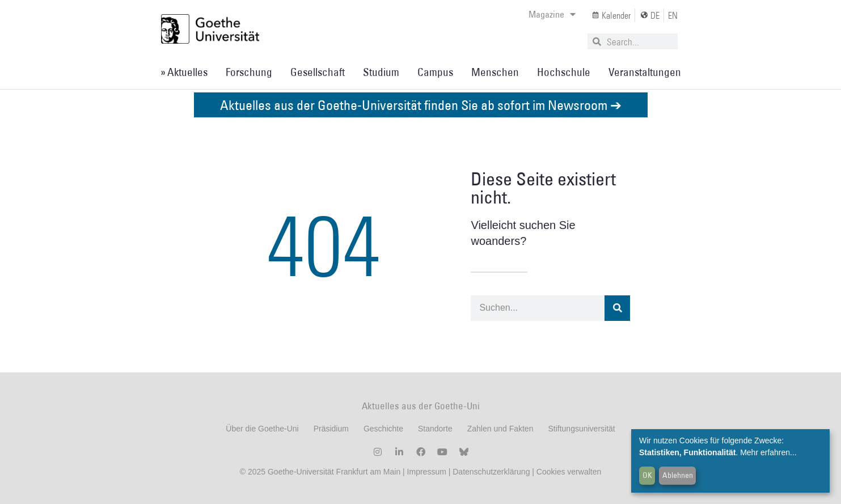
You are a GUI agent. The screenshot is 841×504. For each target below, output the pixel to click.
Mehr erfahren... (768, 452)
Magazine (552, 14)
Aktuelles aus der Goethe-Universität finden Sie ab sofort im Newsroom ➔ (421, 105)
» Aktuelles (184, 72)
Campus (435, 72)
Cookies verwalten (569, 472)
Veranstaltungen (645, 72)
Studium (381, 72)
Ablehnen (678, 475)
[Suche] (617, 308)
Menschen (495, 72)
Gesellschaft (318, 72)
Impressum (426, 472)
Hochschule (564, 72)
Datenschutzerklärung (491, 472)
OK (647, 475)
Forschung (249, 72)
